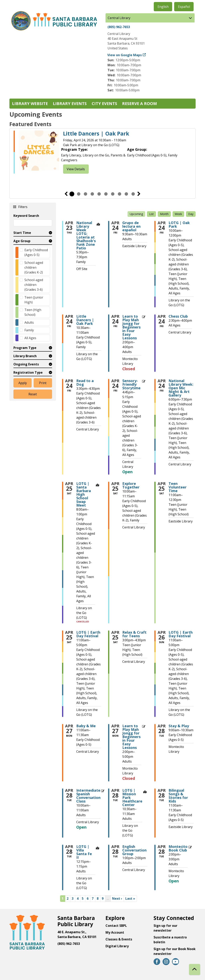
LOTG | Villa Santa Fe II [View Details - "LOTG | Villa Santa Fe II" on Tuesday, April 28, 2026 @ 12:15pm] (84, 852)
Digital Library (117, 946)
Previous (66, 194)
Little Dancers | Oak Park (96, 134)
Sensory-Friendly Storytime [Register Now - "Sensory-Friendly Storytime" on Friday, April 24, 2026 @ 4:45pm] (131, 384)
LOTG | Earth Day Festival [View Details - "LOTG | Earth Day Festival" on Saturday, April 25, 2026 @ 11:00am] (88, 634)
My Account (115, 932)
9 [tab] (126, 194)
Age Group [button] (22, 241)
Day (191, 214)
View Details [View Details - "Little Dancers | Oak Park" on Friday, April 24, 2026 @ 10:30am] (76, 169)
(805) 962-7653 (119, 27)
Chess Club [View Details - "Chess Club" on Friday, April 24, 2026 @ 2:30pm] (178, 316)
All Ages (30, 338)
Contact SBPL (116, 926)
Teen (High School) (33, 312)
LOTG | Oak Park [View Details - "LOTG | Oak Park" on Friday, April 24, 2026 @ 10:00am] (179, 224)
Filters (23, 207)
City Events (104, 104)
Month (164, 214)
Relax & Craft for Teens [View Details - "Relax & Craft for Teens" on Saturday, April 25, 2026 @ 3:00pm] (134, 634)
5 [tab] (99, 194)
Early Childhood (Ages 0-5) (36, 252)
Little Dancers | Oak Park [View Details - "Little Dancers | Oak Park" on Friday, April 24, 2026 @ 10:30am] (85, 320)
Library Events (70, 104)
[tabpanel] (102, 152)
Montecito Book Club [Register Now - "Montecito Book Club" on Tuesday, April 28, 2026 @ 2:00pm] (178, 848)
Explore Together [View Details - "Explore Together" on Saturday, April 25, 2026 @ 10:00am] (131, 485)
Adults (29, 322)
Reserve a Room (140, 104)
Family (29, 330)
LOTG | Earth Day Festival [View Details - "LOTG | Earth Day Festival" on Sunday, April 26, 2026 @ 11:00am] (181, 634)
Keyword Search (26, 216)
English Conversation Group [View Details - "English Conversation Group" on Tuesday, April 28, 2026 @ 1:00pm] (134, 850)
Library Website (30, 104)
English (163, 7)
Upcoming (136, 214)
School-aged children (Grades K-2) (34, 267)
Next (139, 194)
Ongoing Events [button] (26, 364)
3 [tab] (85, 194)
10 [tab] (133, 194)
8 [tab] (120, 194)
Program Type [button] (25, 348)
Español (184, 7)
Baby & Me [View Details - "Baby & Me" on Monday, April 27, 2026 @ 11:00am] (86, 726)
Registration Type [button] (28, 372)
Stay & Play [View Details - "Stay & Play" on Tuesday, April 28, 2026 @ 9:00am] (179, 726)
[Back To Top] (194, 969)
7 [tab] (113, 194)
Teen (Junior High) (34, 300)
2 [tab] (79, 194)
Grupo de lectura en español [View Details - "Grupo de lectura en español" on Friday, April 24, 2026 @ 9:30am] (131, 226)
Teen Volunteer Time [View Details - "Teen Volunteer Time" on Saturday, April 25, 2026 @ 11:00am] (178, 487)
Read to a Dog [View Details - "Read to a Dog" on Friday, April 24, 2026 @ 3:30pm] (85, 382)
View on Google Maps (125, 55)
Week (178, 214)
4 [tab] (92, 194)
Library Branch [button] (25, 356)
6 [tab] (106, 194)
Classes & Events (119, 939)
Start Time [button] (22, 233)
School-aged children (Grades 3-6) (34, 285)
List (151, 214)
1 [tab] (72, 194)
